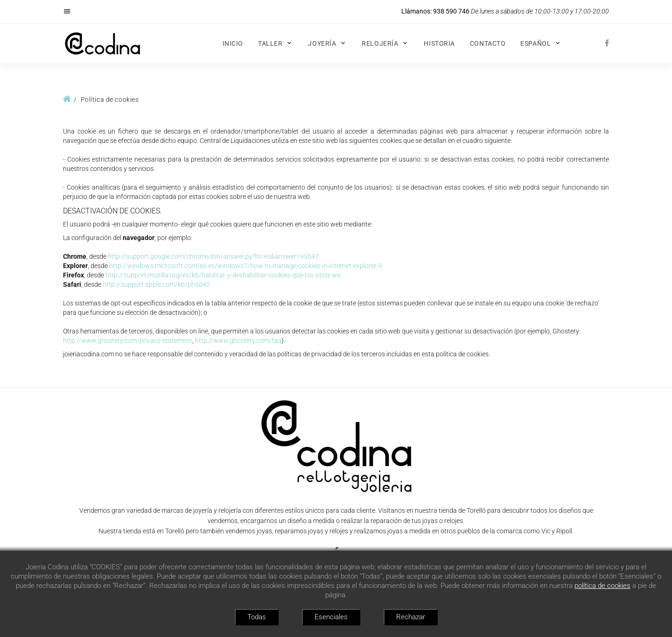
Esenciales (331, 617)
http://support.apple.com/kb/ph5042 (156, 284)
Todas (257, 617)
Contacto (488, 43)
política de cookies (602, 586)
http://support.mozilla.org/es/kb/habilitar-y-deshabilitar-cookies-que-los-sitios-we (223, 275)
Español (535, 43)
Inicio (233, 43)
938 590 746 (451, 11)
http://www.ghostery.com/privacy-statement (128, 340)
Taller (270, 43)
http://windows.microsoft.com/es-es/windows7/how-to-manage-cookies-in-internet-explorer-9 (246, 266)
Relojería (380, 43)
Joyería (322, 43)
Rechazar (411, 617)
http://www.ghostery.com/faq (238, 340)
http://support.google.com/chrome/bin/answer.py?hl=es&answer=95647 (213, 256)
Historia (439, 43)
